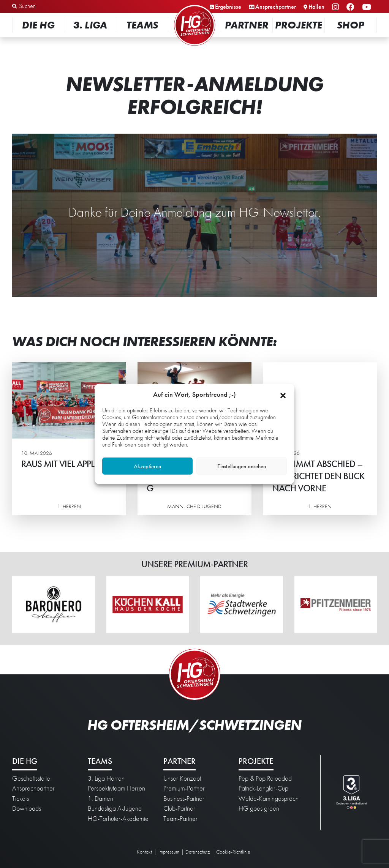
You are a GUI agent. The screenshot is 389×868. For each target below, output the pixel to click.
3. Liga (90, 25)
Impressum (169, 852)
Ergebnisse (228, 7)
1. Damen (100, 799)
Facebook (352, 7)
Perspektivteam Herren (116, 788)
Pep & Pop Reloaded (265, 778)
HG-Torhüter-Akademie (118, 819)
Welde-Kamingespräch (269, 799)
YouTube (368, 7)
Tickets (21, 799)
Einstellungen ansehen (242, 466)
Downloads (27, 808)
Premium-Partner (184, 788)
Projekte (299, 25)
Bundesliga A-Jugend (115, 808)
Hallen (316, 7)
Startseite (194, 6)
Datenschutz (198, 852)
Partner (247, 25)
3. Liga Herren (106, 778)
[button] (283, 395)
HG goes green (259, 808)
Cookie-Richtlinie (233, 852)
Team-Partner (180, 819)
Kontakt (144, 852)
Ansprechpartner (276, 7)
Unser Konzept (182, 778)
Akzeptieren (147, 466)
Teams (142, 25)
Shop (351, 25)
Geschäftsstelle (31, 778)
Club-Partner (179, 808)
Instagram (337, 7)
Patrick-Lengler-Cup (263, 788)
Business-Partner (184, 799)
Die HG (38, 25)
